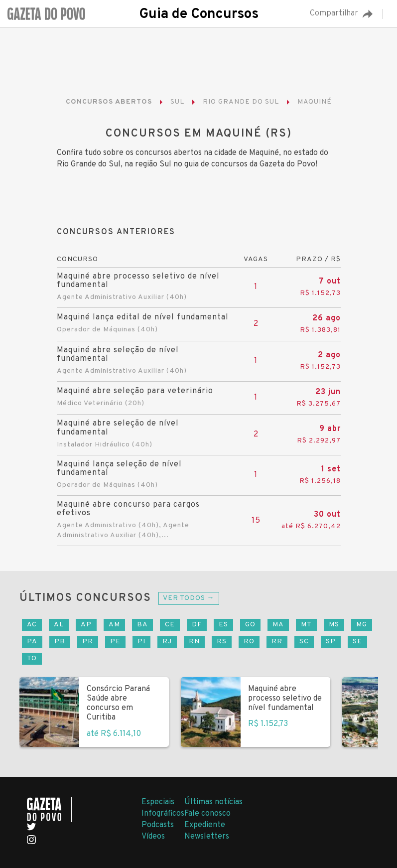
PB (60, 642)
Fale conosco (207, 814)
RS (222, 642)
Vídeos (153, 837)
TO (32, 658)
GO (250, 625)
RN (194, 642)
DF (197, 625)
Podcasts (158, 825)
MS (334, 625)
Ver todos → (189, 598)
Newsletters (207, 837)
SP (331, 642)
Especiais (158, 802)
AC (32, 625)
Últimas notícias (213, 802)
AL (59, 625)
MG (362, 625)
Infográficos (163, 814)
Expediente (205, 825)
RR (277, 642)
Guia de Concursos (199, 14)
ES (223, 625)
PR (88, 642)
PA (32, 642)
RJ (167, 642)
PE (115, 642)
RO (249, 642)
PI (141, 642)
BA (142, 625)
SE (357, 642)
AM (114, 625)
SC (304, 642)
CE (170, 625)
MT (306, 625)
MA (278, 625)
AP (86, 625)
